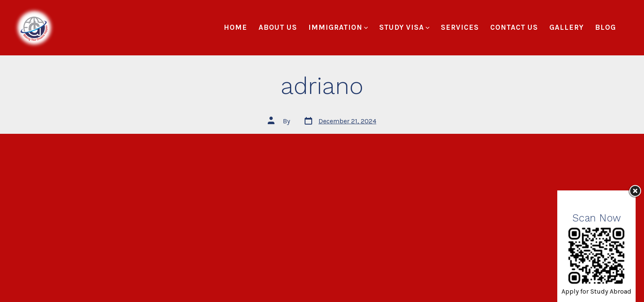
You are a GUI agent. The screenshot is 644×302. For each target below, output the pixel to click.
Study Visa (404, 27)
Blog (605, 27)
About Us (278, 27)
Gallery (566, 27)
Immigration (338, 27)
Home (235, 27)
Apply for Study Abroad (596, 291)
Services (460, 27)
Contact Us (514, 27)
